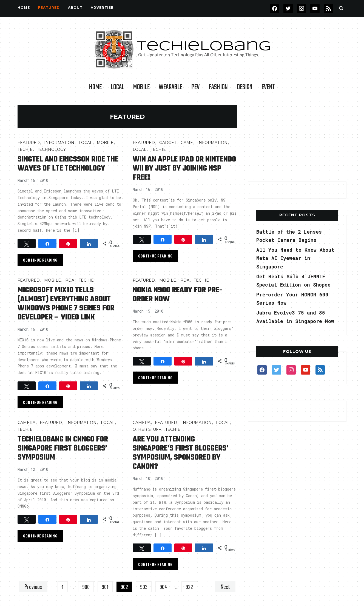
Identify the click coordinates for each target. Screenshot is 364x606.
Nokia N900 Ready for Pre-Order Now (177, 295)
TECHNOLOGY (51, 149)
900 (86, 587)
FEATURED (49, 8)
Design (245, 87)
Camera (26, 423)
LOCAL (117, 87)
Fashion (218, 87)
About (75, 8)
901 (105, 587)
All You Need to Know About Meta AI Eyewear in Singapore (295, 258)
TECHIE (25, 149)
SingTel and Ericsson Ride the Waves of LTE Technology (68, 164)
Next (225, 587)
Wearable (170, 87)
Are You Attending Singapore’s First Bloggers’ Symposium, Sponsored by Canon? (180, 453)
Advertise (102, 8)
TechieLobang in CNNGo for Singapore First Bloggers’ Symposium (63, 448)
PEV (195, 87)
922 (189, 587)
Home (24, 8)
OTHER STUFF (147, 429)
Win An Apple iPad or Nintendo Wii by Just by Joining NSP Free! (184, 169)
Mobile (141, 87)
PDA (70, 280)
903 (144, 587)
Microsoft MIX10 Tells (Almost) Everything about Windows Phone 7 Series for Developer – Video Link (66, 304)
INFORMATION (59, 143)
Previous (33, 587)
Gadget (168, 143)
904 (163, 587)
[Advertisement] (297, 140)
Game (187, 143)
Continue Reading (40, 260)
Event (268, 87)
